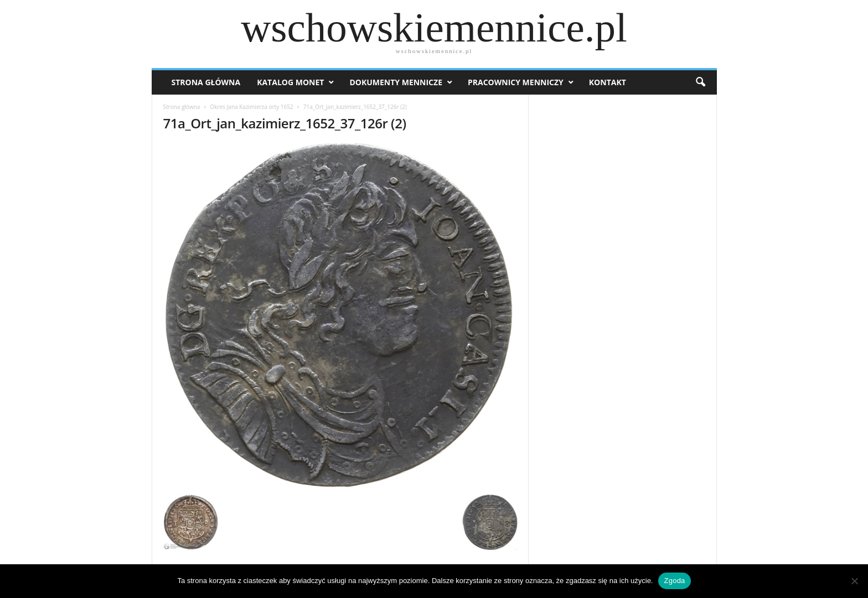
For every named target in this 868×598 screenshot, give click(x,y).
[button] (700, 82)
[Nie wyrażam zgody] (854, 581)
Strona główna (182, 107)
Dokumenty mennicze (396, 82)
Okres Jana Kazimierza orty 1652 (252, 107)
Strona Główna (206, 82)
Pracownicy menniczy (516, 82)
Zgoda (674, 581)
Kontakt (608, 82)
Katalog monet (290, 82)
